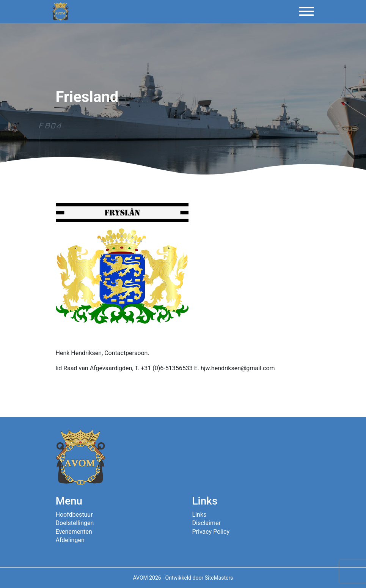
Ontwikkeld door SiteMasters (199, 578)
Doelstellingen (75, 523)
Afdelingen (70, 540)
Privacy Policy (211, 532)
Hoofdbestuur (74, 515)
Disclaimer (207, 523)
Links (199, 515)
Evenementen (74, 532)
